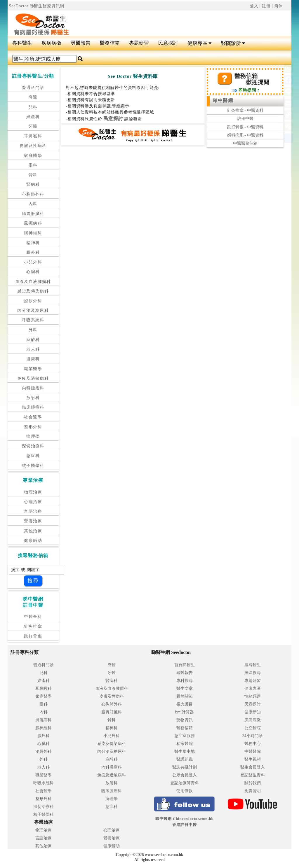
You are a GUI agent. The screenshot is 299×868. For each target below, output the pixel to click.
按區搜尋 (253, 673)
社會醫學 (33, 417)
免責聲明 (253, 791)
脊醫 (33, 97)
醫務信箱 (110, 43)
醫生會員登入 (253, 767)
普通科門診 (33, 88)
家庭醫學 (33, 156)
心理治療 (33, 502)
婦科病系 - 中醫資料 (245, 135)
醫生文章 (185, 688)
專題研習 (139, 43)
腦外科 (33, 252)
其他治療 (33, 531)
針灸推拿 (33, 626)
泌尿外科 (33, 301)
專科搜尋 (185, 681)
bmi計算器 (185, 712)
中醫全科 (33, 617)
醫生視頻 (253, 759)
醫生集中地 (185, 751)
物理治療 (33, 492)
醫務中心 (253, 744)
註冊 (266, 6)
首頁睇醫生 (185, 665)
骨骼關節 (185, 696)
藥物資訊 (185, 720)
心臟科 (33, 272)
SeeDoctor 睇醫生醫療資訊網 (37, 6)
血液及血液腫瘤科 (33, 282)
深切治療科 (33, 446)
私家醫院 (185, 744)
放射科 (33, 398)
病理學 (33, 436)
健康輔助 (33, 541)
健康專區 (200, 43)
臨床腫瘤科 (33, 407)
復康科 (33, 359)
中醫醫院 (253, 751)
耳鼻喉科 (33, 136)
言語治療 (33, 511)
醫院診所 (233, 43)
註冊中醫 (245, 119)
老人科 (33, 349)
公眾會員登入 (185, 775)
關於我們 (253, 783)
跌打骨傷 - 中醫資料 (245, 127)
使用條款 (185, 791)
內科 (33, 204)
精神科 (33, 243)
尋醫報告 (81, 43)
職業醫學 (33, 369)
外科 (33, 330)
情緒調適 (253, 696)
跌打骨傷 (33, 636)
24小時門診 (253, 736)
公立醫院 (253, 728)
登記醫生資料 (253, 775)
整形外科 (33, 427)
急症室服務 (185, 736)
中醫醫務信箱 (245, 143)
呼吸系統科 (33, 320)
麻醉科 (33, 340)
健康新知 (253, 712)
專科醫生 (22, 43)
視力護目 (185, 704)
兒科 (33, 107)
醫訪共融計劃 (185, 767)
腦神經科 (33, 233)
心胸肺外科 (33, 194)
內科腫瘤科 (33, 388)
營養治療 (33, 521)
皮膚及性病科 (33, 146)
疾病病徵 (51, 43)
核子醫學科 (33, 466)
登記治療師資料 (185, 783)
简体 (279, 6)
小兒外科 (33, 262)
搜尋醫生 (253, 665)
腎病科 (33, 184)
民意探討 (168, 43)
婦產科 (33, 117)
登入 (254, 6)
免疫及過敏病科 (33, 378)
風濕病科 (33, 223)
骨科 (33, 175)
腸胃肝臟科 (33, 214)
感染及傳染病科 (33, 291)
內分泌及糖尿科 (33, 310)
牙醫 (33, 126)
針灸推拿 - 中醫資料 (245, 110)
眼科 (33, 165)
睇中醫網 (223, 100)
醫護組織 (185, 759)
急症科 (33, 456)
